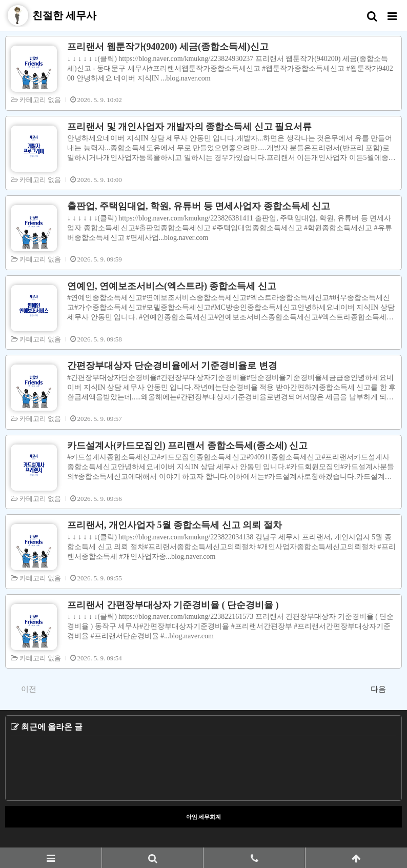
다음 (384, 689)
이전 (23, 689)
